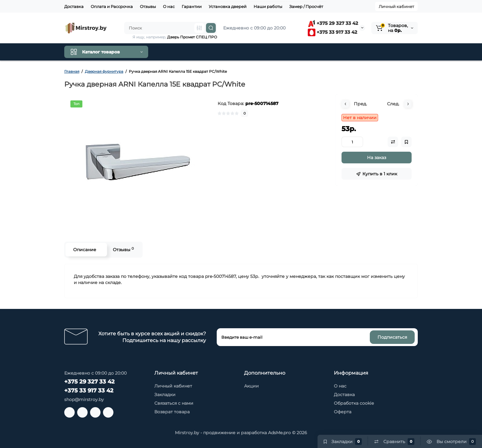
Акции (251, 386)
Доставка (74, 6)
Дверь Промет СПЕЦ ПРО (192, 37)
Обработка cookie (354, 403)
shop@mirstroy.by (84, 399)
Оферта (343, 412)
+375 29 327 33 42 (333, 23)
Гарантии (192, 6)
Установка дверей (228, 6)
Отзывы (148, 6)
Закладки (165, 395)
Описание (85, 250)
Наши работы (268, 6)
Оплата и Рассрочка (112, 6)
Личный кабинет (396, 6)
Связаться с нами (174, 403)
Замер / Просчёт (306, 6)
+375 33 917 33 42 (332, 32)
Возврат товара (172, 412)
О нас (169, 6)
